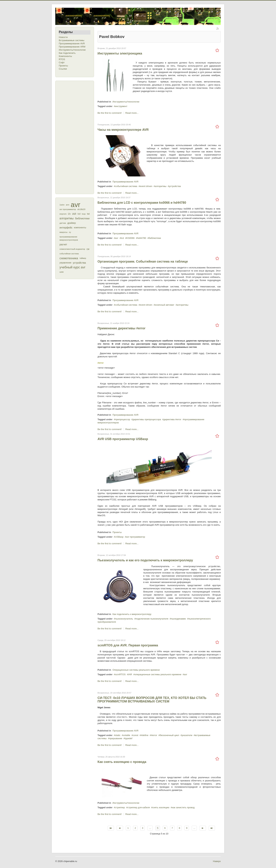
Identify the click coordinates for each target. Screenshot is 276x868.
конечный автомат (165, 305)
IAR (74, 214)
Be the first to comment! (110, 113)
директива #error (172, 419)
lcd (79, 214)
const (135, 735)
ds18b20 (81, 209)
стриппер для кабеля (139, 807)
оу (70, 232)
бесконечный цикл (169, 735)
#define (145, 735)
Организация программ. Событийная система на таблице (143, 262)
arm (68, 205)
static (118, 735)
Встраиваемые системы (72, 40)
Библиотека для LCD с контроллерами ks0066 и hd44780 (142, 203)
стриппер (120, 807)
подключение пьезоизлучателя (152, 619)
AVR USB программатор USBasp (123, 439)
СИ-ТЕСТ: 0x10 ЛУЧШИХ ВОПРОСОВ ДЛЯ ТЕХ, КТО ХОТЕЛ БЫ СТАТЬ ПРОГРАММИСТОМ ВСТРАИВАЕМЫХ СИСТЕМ (152, 700)
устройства (79, 263)
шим (62, 272)
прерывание (116, 738)
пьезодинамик (178, 619)
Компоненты (65, 56)
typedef (129, 738)
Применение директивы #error (121, 328)
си (88, 249)
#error (154, 735)
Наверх (217, 861)
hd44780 (142, 238)
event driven (146, 186)
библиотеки (82, 218)
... (150, 828)
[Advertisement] (73, 137)
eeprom (63, 214)
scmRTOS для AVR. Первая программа (128, 645)
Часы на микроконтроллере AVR (123, 130)
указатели (187, 735)
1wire (62, 205)
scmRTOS (120, 674)
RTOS (62, 59)
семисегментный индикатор (72, 249)
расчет (63, 244)
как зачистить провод (183, 807)
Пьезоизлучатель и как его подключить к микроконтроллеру (145, 560)
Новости (63, 37)
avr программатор (68, 209)
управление (65, 263)
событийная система (69, 254)
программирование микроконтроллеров (69, 238)
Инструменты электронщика (120, 53)
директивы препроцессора (147, 419)
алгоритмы (67, 218)
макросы (63, 232)
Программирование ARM (72, 47)
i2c (69, 214)
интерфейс (66, 228)
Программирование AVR (72, 43)
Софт (62, 62)
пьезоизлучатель (124, 619)
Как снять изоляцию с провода (122, 762)
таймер (83, 258)
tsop (84, 214)
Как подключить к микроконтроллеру (132, 614)
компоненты (80, 228)
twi (88, 214)
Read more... (132, 113)
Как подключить (67, 53)
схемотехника (69, 258)
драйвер (72, 223)
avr (76, 205)
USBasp (119, 537)
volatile (127, 735)
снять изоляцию (161, 807)
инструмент (121, 106)
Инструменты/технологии (72, 50)
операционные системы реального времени (158, 674)
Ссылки (63, 69)
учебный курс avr (72, 267)
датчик (63, 223)
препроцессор (123, 419)
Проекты (63, 66)
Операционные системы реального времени (136, 670)
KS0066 (130, 238)
